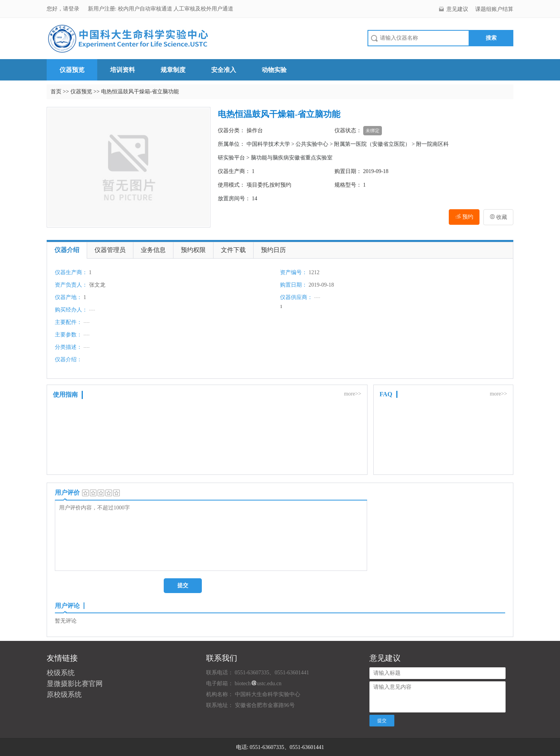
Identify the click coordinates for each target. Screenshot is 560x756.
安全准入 (224, 70)
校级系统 (61, 673)
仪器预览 (72, 70)
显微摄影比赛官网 (75, 684)
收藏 (499, 217)
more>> (353, 394)
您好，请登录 (64, 9)
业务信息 (153, 250)
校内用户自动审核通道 (146, 9)
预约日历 (273, 250)
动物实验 (274, 70)
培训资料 (122, 70)
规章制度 (173, 70)
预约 (464, 217)
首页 (56, 92)
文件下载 (233, 250)
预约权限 (193, 250)
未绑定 (373, 131)
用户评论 (67, 606)
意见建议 (457, 9)
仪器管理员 (110, 250)
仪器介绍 (67, 250)
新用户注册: (102, 9)
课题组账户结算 (494, 9)
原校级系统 (64, 695)
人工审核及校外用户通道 (203, 9)
